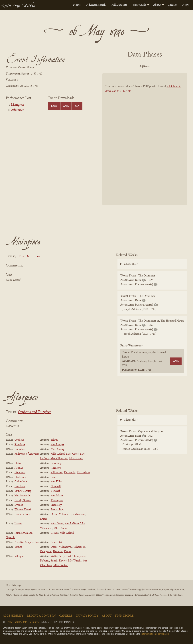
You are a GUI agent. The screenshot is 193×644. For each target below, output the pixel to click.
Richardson (83, 472)
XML (66, 106)
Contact (172, 5)
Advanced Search (96, 5)
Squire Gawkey (23, 491)
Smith (54, 561)
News (185, 5)
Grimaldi (56, 486)
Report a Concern (41, 616)
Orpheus (19, 440)
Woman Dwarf (23, 510)
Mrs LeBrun (72, 524)
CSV (77, 106)
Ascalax (19, 468)
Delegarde (46, 551)
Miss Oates (72, 454)
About (157, 5)
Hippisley (56, 505)
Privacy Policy (87, 616)
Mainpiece (18, 105)
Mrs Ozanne (76, 458)
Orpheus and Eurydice (34, 412)
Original (134, 66)
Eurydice (20, 449)
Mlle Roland (58, 454)
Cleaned (154, 66)
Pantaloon (20, 486)
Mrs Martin (57, 496)
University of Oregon (22, 622)
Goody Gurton (23, 500)
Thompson (57, 500)
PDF (114, 66)
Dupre (44, 519)
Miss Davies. (61, 565)
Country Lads (22, 514)
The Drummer (29, 257)
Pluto (18, 463)
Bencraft (55, 491)
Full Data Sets (119, 5)
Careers (66, 616)
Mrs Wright (75, 561)
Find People (124, 616)
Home (77, 5)
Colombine (21, 482)
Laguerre (56, 468)
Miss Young (57, 449)
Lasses (18, 524)
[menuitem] (77, 5)
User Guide (139, 5)
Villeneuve (57, 472)
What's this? (131, 264)
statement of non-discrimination (155, 634)
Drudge (19, 505)
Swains (18, 547)
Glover (54, 533)
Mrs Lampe (57, 445)
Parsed (174, 66)
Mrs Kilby (56, 482)
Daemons (20, 472)
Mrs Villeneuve (59, 458)
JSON (54, 106)
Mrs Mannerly (23, 496)
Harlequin (20, 477)
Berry (62, 556)
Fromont (58, 551)
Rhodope (20, 445)
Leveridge (56, 463)
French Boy (57, 510)
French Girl (57, 542)
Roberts (45, 561)
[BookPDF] (145, 139)
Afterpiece (17, 110)
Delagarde (70, 472)
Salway (54, 440)
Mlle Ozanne (61, 528)
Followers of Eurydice (27, 454)
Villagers (19, 556)
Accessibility (13, 616)
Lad (69, 556)
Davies (63, 561)
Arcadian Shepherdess (27, 542)
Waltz (54, 556)
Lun (53, 477)
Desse (54, 514)
